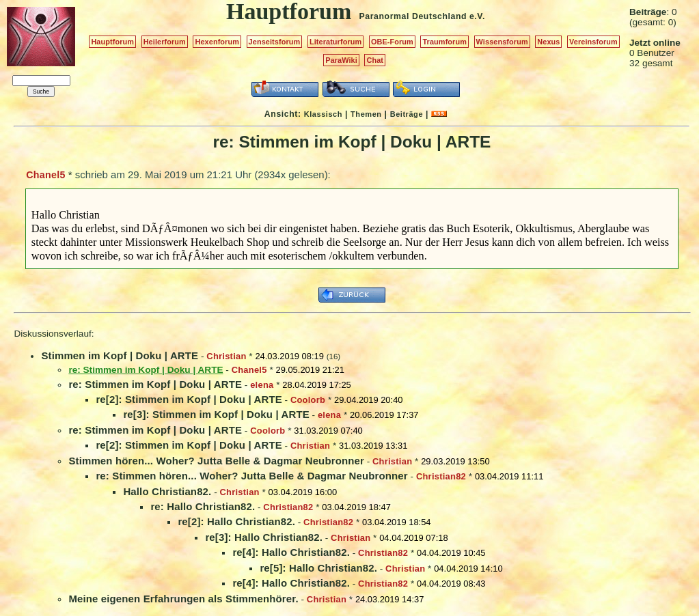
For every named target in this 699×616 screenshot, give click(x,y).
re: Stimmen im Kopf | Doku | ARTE (155, 384)
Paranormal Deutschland (413, 16)
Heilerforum (165, 42)
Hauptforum (112, 42)
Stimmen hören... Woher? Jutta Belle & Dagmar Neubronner (216, 461)
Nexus (548, 42)
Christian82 (441, 476)
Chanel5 (45, 175)
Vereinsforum (593, 42)
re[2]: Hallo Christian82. (236, 521)
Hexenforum (217, 42)
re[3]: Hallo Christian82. (264, 537)
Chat (375, 60)
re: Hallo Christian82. (203, 506)
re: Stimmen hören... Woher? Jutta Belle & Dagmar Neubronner (251, 476)
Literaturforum (335, 42)
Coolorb (308, 400)
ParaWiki (341, 60)
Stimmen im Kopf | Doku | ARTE (120, 355)
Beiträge (407, 114)
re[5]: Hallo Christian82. (318, 568)
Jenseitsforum (275, 42)
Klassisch (323, 114)
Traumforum (444, 42)
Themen (366, 114)
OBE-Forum (392, 42)
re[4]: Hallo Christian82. (291, 552)
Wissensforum (502, 42)
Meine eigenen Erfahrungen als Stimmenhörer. (183, 599)
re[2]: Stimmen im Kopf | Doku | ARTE (189, 399)
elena (262, 385)
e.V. (477, 16)
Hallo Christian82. (167, 491)
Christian (226, 356)
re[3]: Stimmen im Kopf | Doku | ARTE (216, 414)
